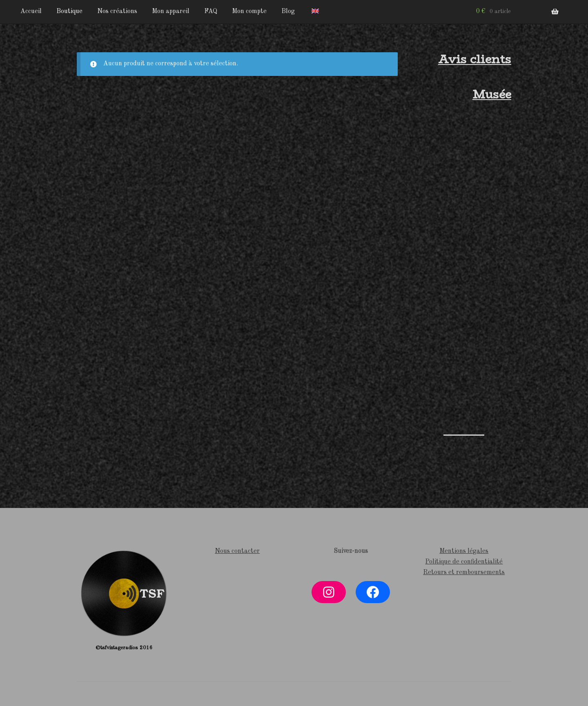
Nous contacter (237, 551)
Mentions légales (464, 551)
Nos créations (117, 11)
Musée (492, 94)
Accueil (31, 11)
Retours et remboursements (464, 572)
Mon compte (249, 11)
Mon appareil (171, 11)
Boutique (69, 11)
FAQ (211, 11)
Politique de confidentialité (464, 562)
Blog (288, 11)
